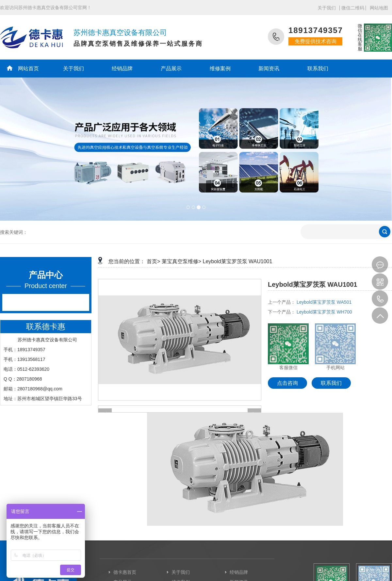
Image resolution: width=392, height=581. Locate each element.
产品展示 (171, 68)
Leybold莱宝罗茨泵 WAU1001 (238, 261)
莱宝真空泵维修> (181, 261)
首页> (153, 261)
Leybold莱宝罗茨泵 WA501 (324, 302)
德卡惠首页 (125, 572)
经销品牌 (122, 68)
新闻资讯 (269, 68)
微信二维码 (353, 8)
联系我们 (318, 68)
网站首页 (28, 68)
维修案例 (220, 68)
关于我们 (327, 8)
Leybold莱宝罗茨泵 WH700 (324, 312)
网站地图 (379, 8)
